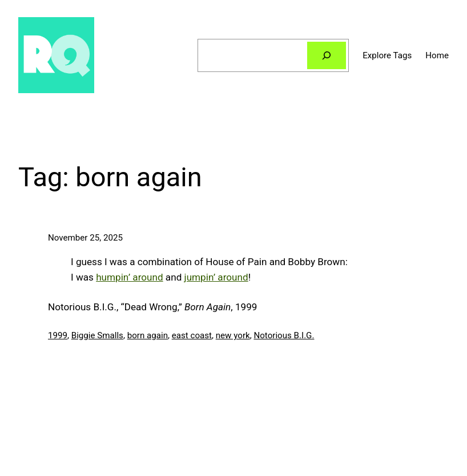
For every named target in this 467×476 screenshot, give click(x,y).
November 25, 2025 (85, 238)
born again (148, 335)
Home (437, 55)
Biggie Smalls (97, 335)
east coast (192, 335)
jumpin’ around (216, 277)
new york (233, 335)
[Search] (327, 55)
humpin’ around (129, 277)
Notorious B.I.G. (284, 335)
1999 (58, 335)
